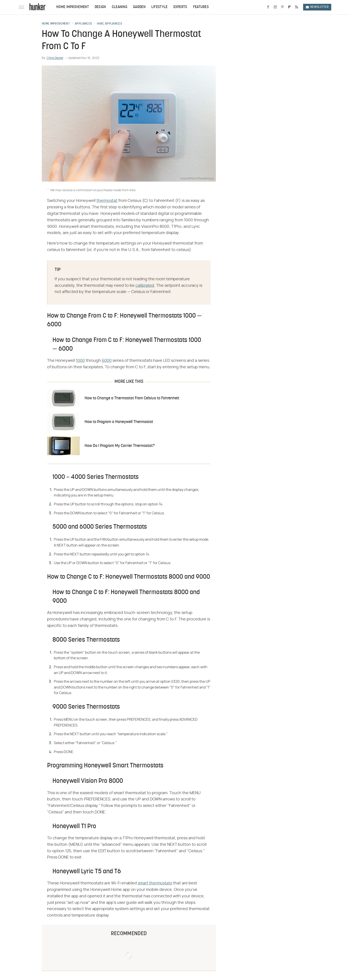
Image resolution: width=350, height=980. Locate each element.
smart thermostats (155, 883)
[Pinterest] (282, 7)
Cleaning (120, 7)
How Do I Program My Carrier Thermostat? (120, 446)
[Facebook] (268, 7)
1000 (80, 361)
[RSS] (297, 7)
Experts (180, 7)
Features (201, 7)
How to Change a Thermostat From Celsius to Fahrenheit (132, 398)
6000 (107, 361)
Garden (139, 7)
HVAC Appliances (109, 24)
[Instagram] (275, 7)
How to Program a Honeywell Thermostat (119, 422)
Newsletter (317, 7)
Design (100, 7)
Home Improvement (73, 7)
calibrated (145, 286)
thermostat (107, 201)
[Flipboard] (290, 7)
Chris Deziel (55, 58)
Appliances (83, 24)
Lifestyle (159, 7)
